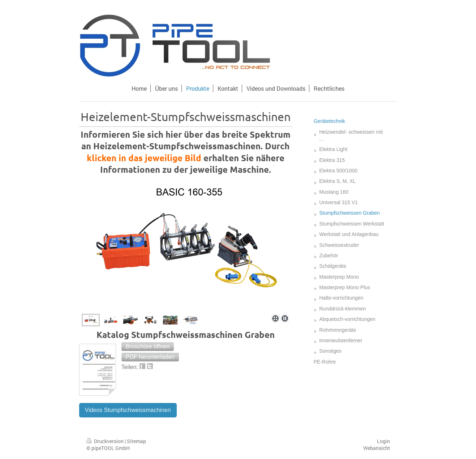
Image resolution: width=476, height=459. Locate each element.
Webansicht (377, 448)
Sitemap (136, 441)
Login (383, 441)
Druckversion (106, 441)
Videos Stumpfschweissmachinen (128, 410)
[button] (148, 347)
